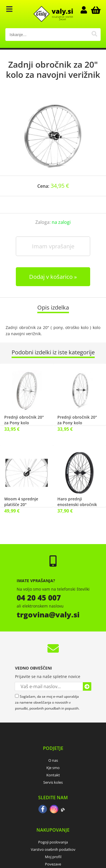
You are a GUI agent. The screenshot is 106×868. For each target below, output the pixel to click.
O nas (53, 760)
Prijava (86, 10)
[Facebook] (43, 810)
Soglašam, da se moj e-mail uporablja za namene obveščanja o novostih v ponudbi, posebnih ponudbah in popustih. (47, 702)
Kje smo (53, 768)
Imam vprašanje (53, 246)
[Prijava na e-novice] (87, 686)
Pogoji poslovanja (53, 842)
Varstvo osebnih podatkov (53, 849)
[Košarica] (95, 10)
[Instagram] (54, 810)
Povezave (53, 864)
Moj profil (53, 857)
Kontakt (53, 775)
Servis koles (53, 782)
